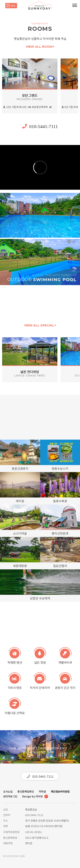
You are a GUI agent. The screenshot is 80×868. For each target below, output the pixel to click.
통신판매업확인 (26, 791)
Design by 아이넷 (35, 797)
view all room (40, 47)
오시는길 (8, 791)
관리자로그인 (10, 796)
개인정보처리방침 (60, 791)
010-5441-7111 (40, 126)
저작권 (42, 791)
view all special (40, 325)
